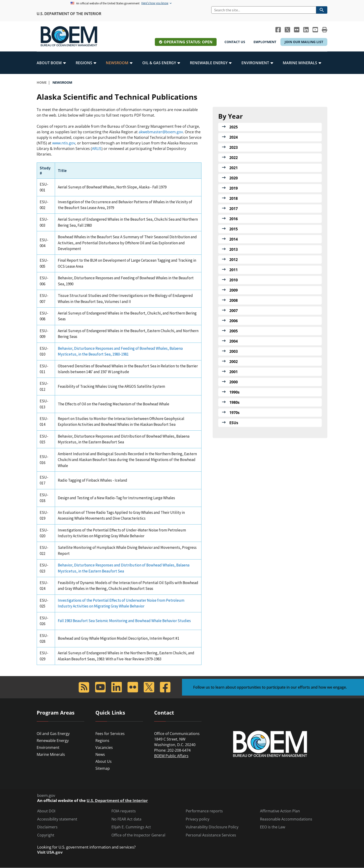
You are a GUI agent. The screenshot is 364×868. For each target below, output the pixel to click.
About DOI (46, 811)
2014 (234, 239)
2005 (234, 331)
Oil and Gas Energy (53, 734)
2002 (234, 362)
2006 (234, 321)
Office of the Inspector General (138, 835)
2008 (234, 300)
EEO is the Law (273, 827)
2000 (234, 382)
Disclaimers (47, 827)
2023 (234, 147)
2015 (234, 229)
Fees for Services (110, 734)
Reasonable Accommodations (286, 819)
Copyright (46, 835)
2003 (234, 351)
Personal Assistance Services (211, 835)
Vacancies (104, 747)
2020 (234, 178)
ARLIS (97, 149)
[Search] (264, 10)
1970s (234, 413)
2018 (234, 198)
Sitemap (103, 768)
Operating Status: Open (188, 42)
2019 (234, 188)
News (100, 754)
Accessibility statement (57, 819)
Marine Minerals (51, 754)
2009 (234, 290)
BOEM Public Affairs (171, 756)
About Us (104, 761)
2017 (234, 209)
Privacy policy (198, 819)
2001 (234, 372)
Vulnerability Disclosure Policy (212, 827)
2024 (234, 137)
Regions (102, 741)
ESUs (234, 423)
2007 (234, 311)
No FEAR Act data (126, 819)
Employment (265, 42)
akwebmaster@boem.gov (161, 132)
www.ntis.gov (64, 143)
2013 (234, 249)
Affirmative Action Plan (280, 811)
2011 (234, 270)
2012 (234, 260)
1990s (234, 392)
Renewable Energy (53, 741)
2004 (234, 341)
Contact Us (235, 42)
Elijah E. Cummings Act (131, 827)
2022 (234, 158)
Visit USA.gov (50, 852)
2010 (234, 280)
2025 (234, 127)
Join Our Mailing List (304, 42)
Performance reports (204, 811)
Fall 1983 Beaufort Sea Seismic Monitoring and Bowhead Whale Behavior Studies (124, 621)
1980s (234, 402)
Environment (48, 747)
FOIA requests (124, 811)
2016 (234, 219)
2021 (234, 168)
